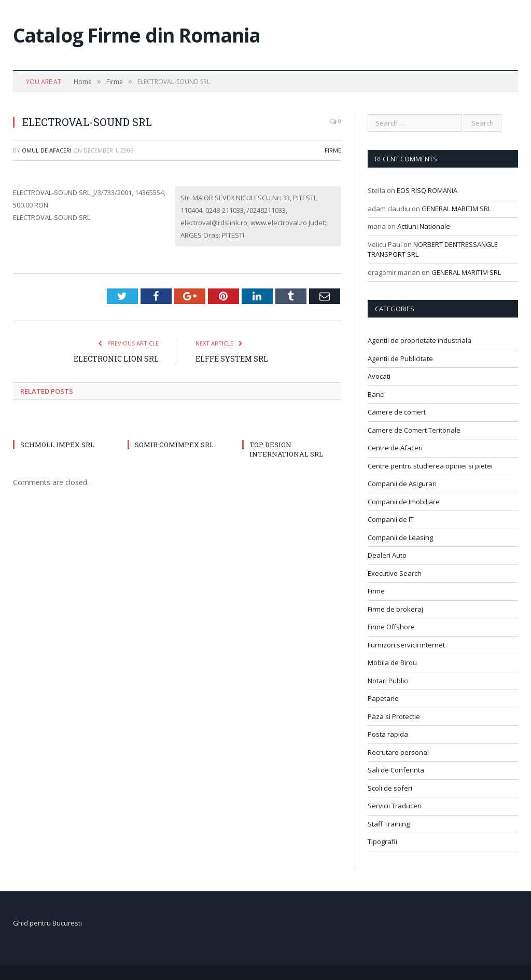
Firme (333, 150)
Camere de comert (397, 412)
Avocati (379, 376)
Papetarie (383, 698)
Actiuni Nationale (424, 226)
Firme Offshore (391, 627)
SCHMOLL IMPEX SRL (57, 445)
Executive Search (395, 573)
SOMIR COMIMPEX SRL (174, 445)
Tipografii (382, 841)
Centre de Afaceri (395, 448)
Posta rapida (388, 734)
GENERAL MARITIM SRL (456, 209)
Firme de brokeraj (395, 609)
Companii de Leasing (400, 537)
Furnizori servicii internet (406, 645)
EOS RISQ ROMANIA (427, 190)
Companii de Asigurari (402, 484)
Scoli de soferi (390, 788)
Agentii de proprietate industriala (420, 340)
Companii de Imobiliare (404, 502)
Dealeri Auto (387, 555)
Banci (376, 394)
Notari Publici (388, 681)
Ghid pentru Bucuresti (47, 923)
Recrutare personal (398, 752)
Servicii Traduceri (395, 806)
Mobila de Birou (392, 662)
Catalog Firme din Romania (137, 35)
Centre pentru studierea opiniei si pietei (430, 466)
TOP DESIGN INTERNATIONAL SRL (286, 449)
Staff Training (389, 824)
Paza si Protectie (394, 716)
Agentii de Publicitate (400, 358)
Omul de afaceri (47, 150)
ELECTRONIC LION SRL (116, 359)
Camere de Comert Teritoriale (414, 430)
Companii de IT (391, 519)
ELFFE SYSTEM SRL (232, 359)
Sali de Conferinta (396, 770)
